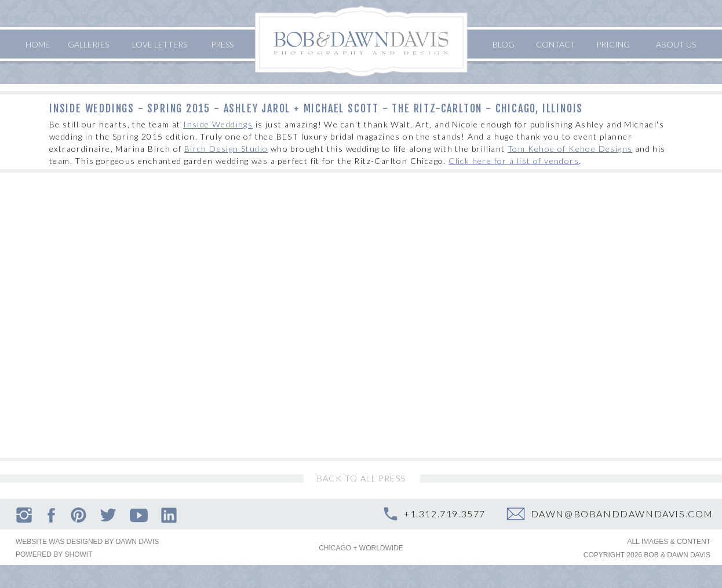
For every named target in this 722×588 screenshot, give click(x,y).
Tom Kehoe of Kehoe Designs (570, 149)
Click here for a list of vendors (514, 161)
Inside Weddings (218, 124)
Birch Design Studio (226, 149)
